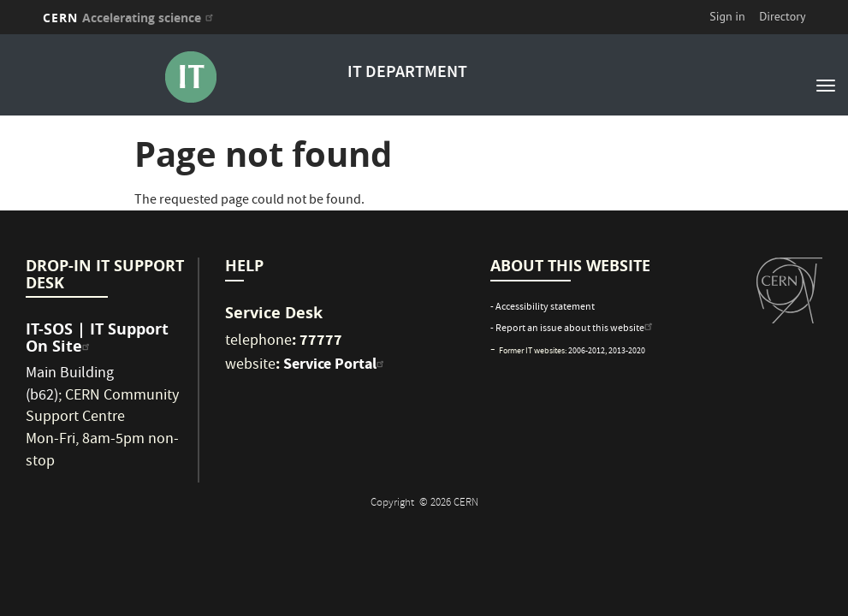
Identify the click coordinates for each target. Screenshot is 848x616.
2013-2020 (627, 352)
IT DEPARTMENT (407, 73)
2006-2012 (587, 352)
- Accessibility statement (543, 308)
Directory (782, 16)
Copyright (394, 503)
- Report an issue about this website (573, 329)
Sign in (727, 16)
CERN (130, 18)
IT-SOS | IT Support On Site (97, 338)
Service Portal (336, 364)
